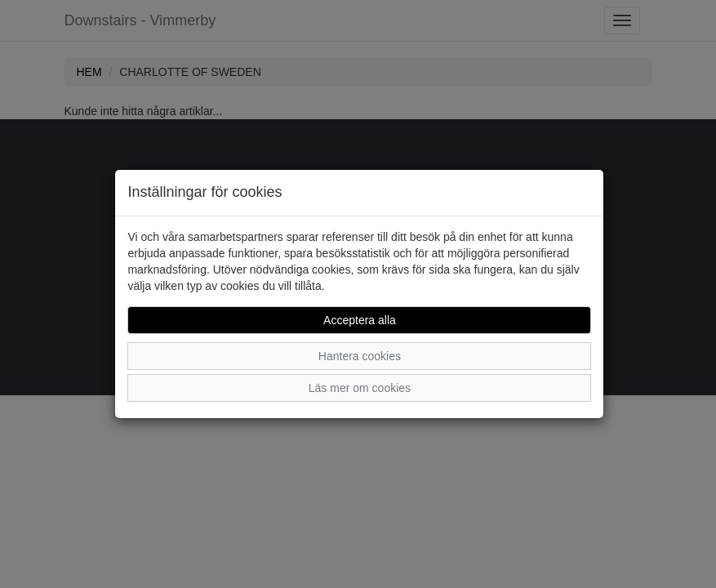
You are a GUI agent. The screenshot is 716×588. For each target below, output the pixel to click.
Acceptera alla (360, 320)
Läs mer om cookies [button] (360, 388)
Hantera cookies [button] (360, 356)
